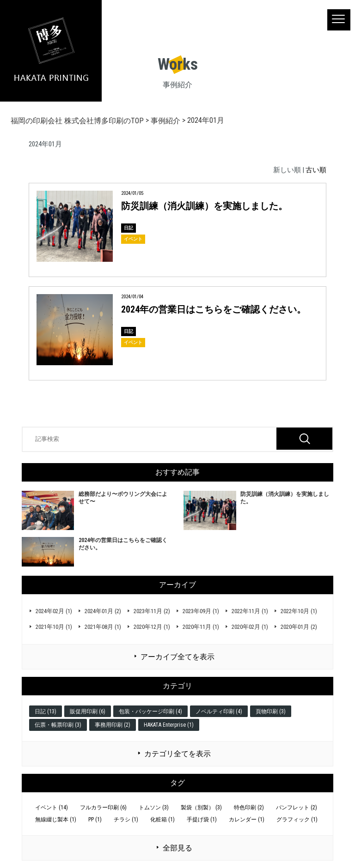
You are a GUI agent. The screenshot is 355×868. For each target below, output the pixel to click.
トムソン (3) (154, 808)
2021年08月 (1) (103, 627)
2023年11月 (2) (152, 611)
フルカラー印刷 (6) (103, 808)
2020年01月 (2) (299, 627)
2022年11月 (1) (250, 611)
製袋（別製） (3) (201, 808)
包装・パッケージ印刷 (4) (150, 711)
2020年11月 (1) (201, 627)
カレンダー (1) (247, 820)
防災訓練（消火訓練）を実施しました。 (204, 206)
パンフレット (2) (297, 808)
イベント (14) (52, 808)
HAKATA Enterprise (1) (169, 725)
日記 (129, 228)
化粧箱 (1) (162, 820)
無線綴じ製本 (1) (56, 820)
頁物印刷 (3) (271, 711)
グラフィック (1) (297, 820)
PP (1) (95, 820)
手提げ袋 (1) (202, 820)
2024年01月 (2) (103, 611)
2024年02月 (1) (54, 611)
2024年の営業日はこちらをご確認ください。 (214, 309)
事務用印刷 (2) (113, 725)
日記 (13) (46, 711)
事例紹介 (165, 121)
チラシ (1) (126, 820)
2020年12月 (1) (152, 627)
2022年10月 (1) (299, 611)
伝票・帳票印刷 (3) (58, 725)
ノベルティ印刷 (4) (219, 711)
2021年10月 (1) (54, 627)
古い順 (316, 170)
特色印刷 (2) (249, 808)
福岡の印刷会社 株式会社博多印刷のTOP (77, 121)
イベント (133, 239)
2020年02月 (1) (250, 627)
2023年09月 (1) (201, 611)
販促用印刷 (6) (88, 711)
